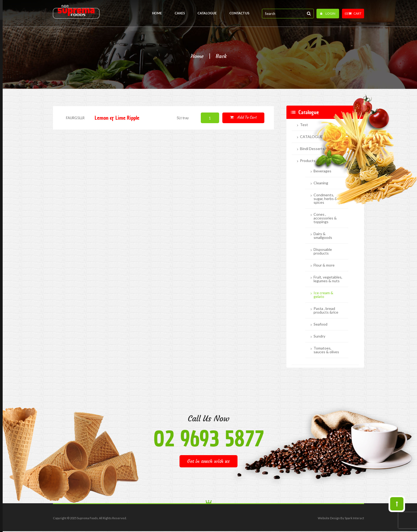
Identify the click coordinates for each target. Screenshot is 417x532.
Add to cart (243, 118)
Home (197, 56)
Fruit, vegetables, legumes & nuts (328, 279)
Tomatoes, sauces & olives (326, 350)
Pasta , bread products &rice (326, 310)
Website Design (329, 518)
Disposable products (323, 251)
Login (328, 13)
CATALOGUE (311, 137)
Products (308, 161)
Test (304, 125)
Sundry (319, 336)
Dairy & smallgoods (323, 236)
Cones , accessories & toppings (325, 218)
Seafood (320, 324)
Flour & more (324, 265)
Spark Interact (354, 518)
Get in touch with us (208, 461)
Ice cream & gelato (323, 295)
